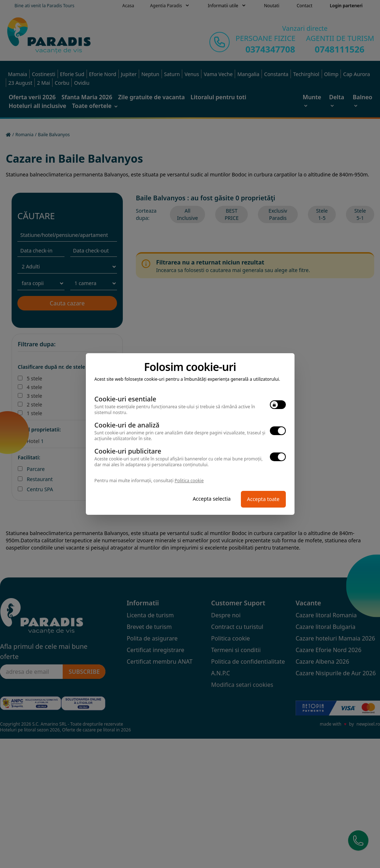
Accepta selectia (212, 499)
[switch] (278, 405)
